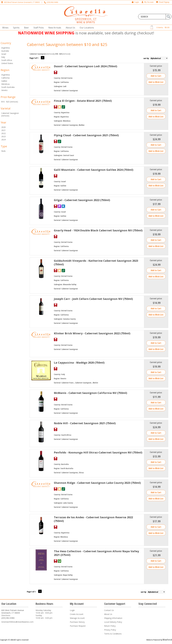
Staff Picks (39, 28)
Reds (3, 151)
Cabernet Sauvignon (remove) (10, 114)
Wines (5, 28)
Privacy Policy (110, 630)
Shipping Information (113, 618)
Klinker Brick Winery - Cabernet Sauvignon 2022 (92, 333)
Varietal (6, 108)
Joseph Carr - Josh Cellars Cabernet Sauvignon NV (93, 299)
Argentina (6, 48)
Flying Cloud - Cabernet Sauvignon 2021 (86, 135)
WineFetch (167, 640)
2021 (3, 130)
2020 (3, 127)
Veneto (4, 90)
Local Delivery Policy (113, 622)
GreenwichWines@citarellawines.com (17, 622)
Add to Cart (156, 76)
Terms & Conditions (113, 634)
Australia (5, 51)
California (5, 78)
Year (3, 122)
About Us (70, 28)
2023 (3, 136)
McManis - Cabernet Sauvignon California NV (91, 393)
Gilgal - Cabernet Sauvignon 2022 (82, 200)
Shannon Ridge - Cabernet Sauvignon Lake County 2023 (97, 483)
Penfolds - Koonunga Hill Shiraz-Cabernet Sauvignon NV (98, 452)
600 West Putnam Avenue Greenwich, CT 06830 (22, 2)
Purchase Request (78, 626)
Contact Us (109, 610)
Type (4, 146)
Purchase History (77, 622)
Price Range (8, 97)
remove (50, 54)
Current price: (156, 66)
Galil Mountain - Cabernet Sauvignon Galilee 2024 (94, 170)
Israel (4, 54)
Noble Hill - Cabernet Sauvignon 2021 (85, 423)
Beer (26, 28)
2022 (3, 133)
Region (5, 70)
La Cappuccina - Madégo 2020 (79, 363)
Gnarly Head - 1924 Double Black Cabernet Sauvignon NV (98, 230)
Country (6, 43)
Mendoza (5, 84)
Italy (3, 57)
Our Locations (86, 28)
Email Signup (163, 2)
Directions (6, 615)
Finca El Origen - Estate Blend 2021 (83, 101)
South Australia (8, 87)
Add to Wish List (156, 82)
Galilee (4, 81)
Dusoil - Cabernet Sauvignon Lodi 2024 (86, 66)
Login (135, 2)
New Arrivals (55, 28)
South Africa (7, 60)
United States (7, 63)
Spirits (15, 28)
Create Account (77, 614)
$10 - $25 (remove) (10, 102)
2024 (3, 140)
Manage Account (77, 618)
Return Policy (110, 626)
